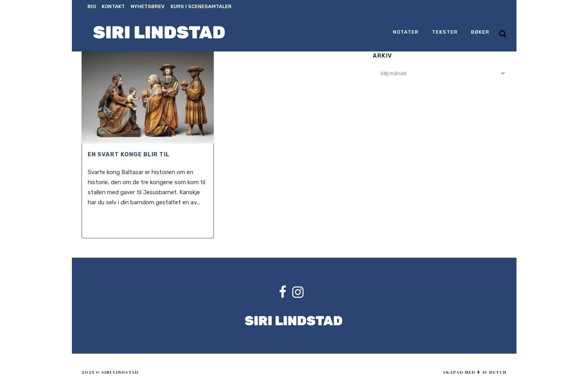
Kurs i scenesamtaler (201, 6)
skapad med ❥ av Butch (475, 372)
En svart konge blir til (129, 154)
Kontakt (113, 6)
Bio (92, 6)
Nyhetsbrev (148, 6)
